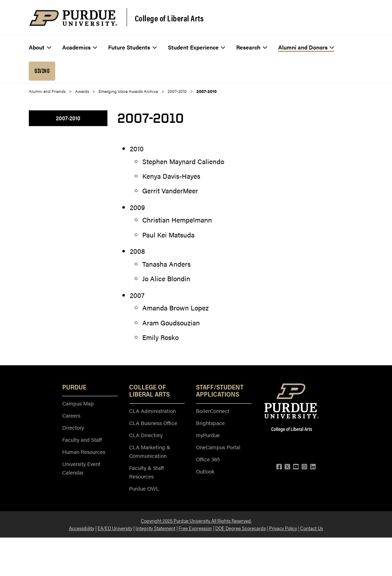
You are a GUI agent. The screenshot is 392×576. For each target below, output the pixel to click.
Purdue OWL (144, 488)
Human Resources (84, 452)
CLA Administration (152, 411)
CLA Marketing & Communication (150, 451)
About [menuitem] (40, 47)
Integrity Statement (155, 528)
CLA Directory (146, 435)
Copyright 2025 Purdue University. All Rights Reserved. (196, 520)
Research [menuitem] (252, 47)
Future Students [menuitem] (133, 47)
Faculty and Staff (82, 439)
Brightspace (210, 423)
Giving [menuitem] (42, 71)
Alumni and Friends (47, 91)
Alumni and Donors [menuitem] (306, 47)
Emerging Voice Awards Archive (128, 91)
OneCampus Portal (218, 447)
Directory (73, 427)
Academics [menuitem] (80, 47)
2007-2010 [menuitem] (68, 118)
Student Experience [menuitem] (197, 47)
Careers (71, 415)
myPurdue (208, 435)
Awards (82, 91)
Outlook (205, 471)
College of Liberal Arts (169, 18)
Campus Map (78, 403)
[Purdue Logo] (73, 18)
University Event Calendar (81, 468)
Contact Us (312, 528)
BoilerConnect (213, 411)
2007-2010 (177, 91)
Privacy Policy (283, 528)
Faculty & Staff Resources (146, 472)
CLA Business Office (153, 423)
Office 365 (208, 459)
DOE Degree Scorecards (240, 528)
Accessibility (82, 528)
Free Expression (195, 528)
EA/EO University (115, 528)
